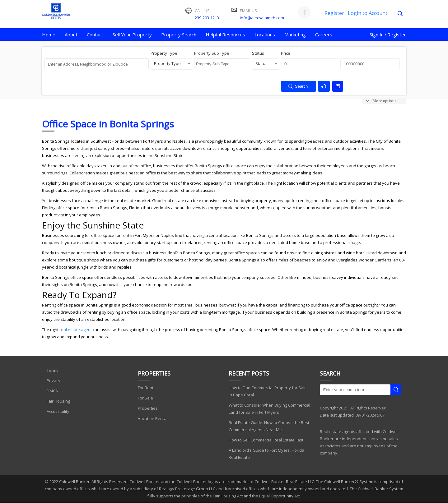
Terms (53, 370)
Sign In (377, 35)
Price (286, 53)
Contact (95, 35)
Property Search (179, 35)
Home (49, 35)
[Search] (400, 13)
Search (396, 390)
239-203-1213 (207, 18)
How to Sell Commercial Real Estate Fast (266, 440)
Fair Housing (58, 401)
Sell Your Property (132, 35)
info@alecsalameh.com (262, 18)
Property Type (164, 53)
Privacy (54, 381)
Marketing (295, 35)
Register (334, 13)
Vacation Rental (153, 418)
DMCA (52, 391)
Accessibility (58, 411)
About (71, 35)
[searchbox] (224, 70)
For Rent (146, 388)
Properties (148, 408)
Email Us (248, 11)
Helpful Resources (225, 35)
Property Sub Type (212, 53)
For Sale (145, 398)
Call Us (202, 11)
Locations (265, 35)
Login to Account (368, 13)
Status (258, 53)
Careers (324, 35)
